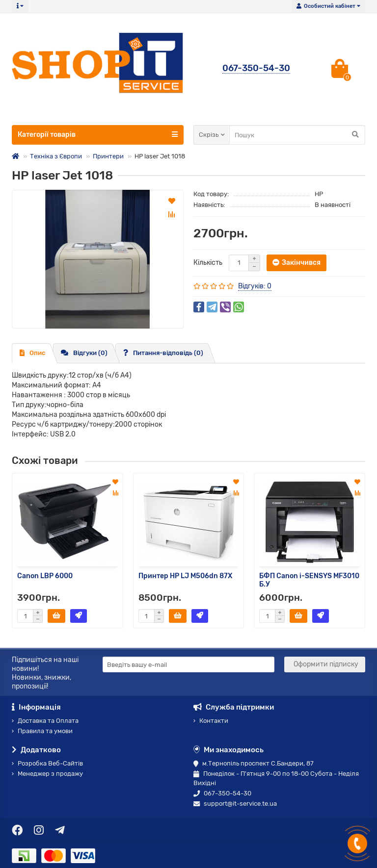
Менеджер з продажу (47, 774)
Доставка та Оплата (45, 721)
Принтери (108, 156)
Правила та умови (42, 731)
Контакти (211, 721)
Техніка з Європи (56, 156)
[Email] (188, 664)
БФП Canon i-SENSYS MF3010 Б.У (309, 580)
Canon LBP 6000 (45, 576)
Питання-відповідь (163, 353)
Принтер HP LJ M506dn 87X (185, 576)
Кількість (208, 263)
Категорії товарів (98, 134)
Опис (32, 353)
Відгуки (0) (84, 353)
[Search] (297, 135)
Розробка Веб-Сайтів (47, 763)
